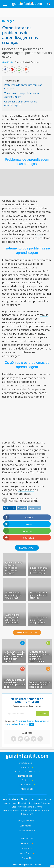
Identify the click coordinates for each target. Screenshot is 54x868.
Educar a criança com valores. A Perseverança (39, 570)
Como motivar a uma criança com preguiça (39, 620)
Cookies (25, 767)
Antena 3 (25, 843)
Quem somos (25, 763)
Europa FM (27, 858)
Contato (25, 780)
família (44, 315)
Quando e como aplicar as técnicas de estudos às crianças (14, 568)
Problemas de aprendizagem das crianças (13, 595)
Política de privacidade (25, 771)
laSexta (25, 848)
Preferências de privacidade (27, 721)
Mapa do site (27, 789)
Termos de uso (25, 776)
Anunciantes (25, 785)
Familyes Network (25, 821)
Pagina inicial (10, 508)
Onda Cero (25, 853)
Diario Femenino (27, 831)
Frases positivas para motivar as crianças (39, 595)
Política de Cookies (20, 724)
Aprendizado (26, 490)
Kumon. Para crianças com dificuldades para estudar (12, 619)
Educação (8, 21)
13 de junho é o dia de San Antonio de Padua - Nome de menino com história (14, 656)
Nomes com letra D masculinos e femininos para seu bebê (14, 683)
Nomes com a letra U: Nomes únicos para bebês (40, 684)
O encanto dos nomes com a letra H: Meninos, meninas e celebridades (40, 656)
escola (39, 234)
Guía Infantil (25, 826)
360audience (35, 865)
